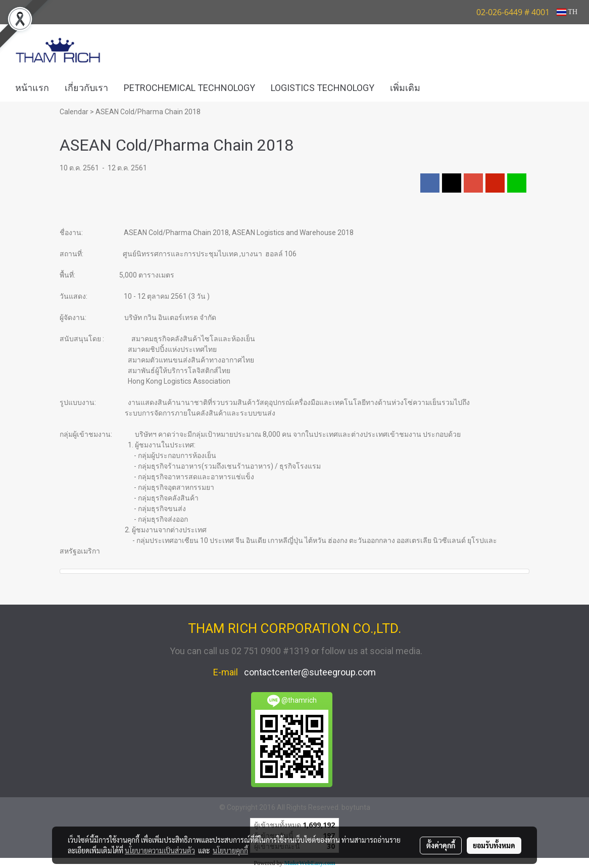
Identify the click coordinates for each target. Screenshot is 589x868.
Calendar (74, 112)
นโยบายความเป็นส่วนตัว (160, 850)
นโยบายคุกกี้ (230, 850)
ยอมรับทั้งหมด (494, 845)
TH (567, 12)
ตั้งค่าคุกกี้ (441, 845)
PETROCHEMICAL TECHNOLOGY (189, 88)
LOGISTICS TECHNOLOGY (323, 88)
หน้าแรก (32, 88)
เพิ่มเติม (405, 88)
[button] (443, 88)
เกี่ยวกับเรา (86, 88)
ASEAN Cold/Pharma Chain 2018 (148, 112)
